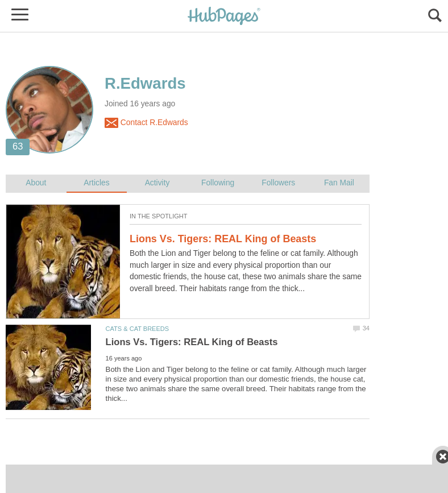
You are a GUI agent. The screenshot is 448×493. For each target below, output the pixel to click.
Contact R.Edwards (146, 123)
